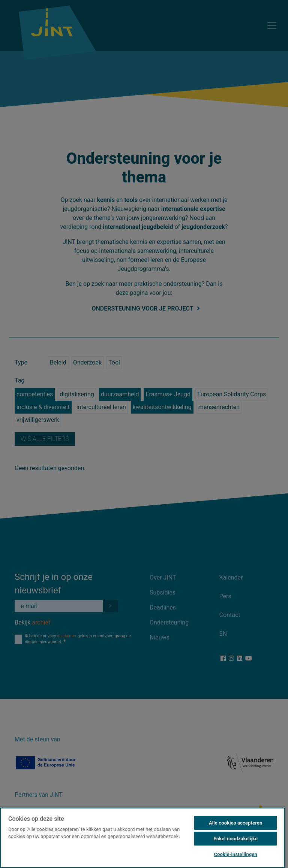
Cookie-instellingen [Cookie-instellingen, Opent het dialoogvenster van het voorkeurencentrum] (235, 854)
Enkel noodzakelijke (235, 839)
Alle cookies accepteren (235, 823)
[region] (142, 837)
